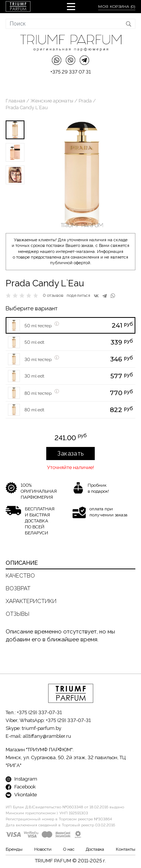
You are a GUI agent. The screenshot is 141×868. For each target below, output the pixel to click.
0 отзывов (53, 296)
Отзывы (17, 614)
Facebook (21, 787)
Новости (43, 849)
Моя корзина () (117, 7)
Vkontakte (21, 795)
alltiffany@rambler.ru (47, 736)
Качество (20, 576)
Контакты (126, 849)
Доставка (95, 849)
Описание (22, 563)
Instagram (21, 779)
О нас (69, 849)
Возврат (18, 588)
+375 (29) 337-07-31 (39, 712)
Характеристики (31, 601)
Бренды (14, 849)
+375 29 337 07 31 (70, 72)
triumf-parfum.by (42, 728)
